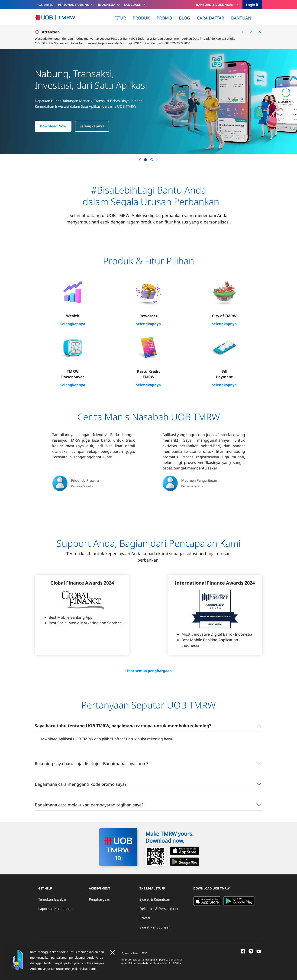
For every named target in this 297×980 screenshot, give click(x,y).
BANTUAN (241, 18)
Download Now (53, 126)
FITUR (120, 18)
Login (252, 5)
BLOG (184, 18)
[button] (140, 160)
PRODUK (141, 18)
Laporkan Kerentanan (55, 908)
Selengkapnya (92, 126)
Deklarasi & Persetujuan (159, 908)
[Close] (113, 952)
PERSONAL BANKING (74, 5)
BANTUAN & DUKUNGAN (215, 5)
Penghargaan (100, 899)
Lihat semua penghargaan (148, 670)
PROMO (164, 18)
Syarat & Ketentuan (155, 899)
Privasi (145, 917)
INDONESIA (107, 5)
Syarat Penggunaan (155, 926)
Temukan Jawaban (53, 899)
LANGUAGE (132, 5)
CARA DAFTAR (211, 18)
